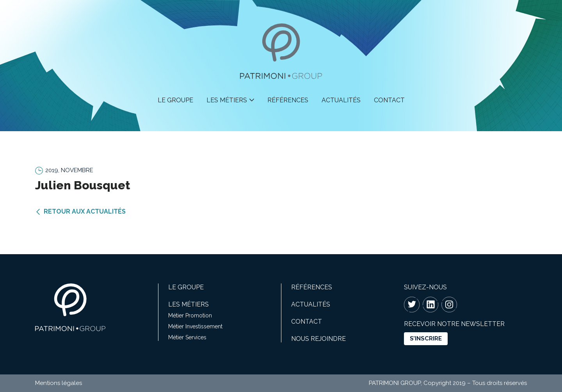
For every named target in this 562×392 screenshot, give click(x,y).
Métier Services (187, 337)
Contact (389, 100)
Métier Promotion (190, 315)
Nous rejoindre (318, 339)
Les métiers (227, 100)
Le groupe (175, 100)
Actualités (341, 100)
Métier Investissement (195, 326)
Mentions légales (59, 383)
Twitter (412, 305)
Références (288, 100)
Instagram (449, 305)
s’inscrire (426, 339)
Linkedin (430, 305)
